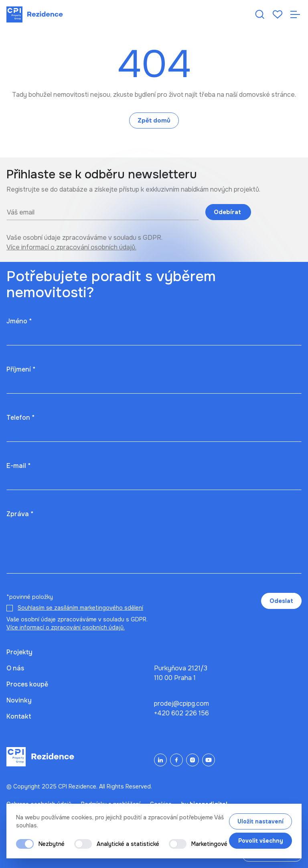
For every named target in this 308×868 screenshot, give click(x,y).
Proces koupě (27, 684)
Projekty (19, 652)
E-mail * (18, 466)
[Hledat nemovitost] (260, 14)
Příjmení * (21, 369)
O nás (15, 668)
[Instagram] (192, 760)
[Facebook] (176, 760)
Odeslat (281, 601)
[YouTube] (209, 760)
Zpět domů (154, 120)
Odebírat (228, 212)
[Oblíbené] (278, 14)
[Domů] (35, 14)
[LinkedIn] (160, 760)
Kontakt (19, 716)
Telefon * (20, 418)
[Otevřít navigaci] (295, 14)
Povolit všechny (261, 841)
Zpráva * (20, 514)
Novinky (19, 700)
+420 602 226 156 (181, 713)
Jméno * (19, 321)
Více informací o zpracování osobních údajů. (71, 247)
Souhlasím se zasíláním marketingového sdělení (80, 608)
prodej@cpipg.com (181, 704)
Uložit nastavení (260, 821)
